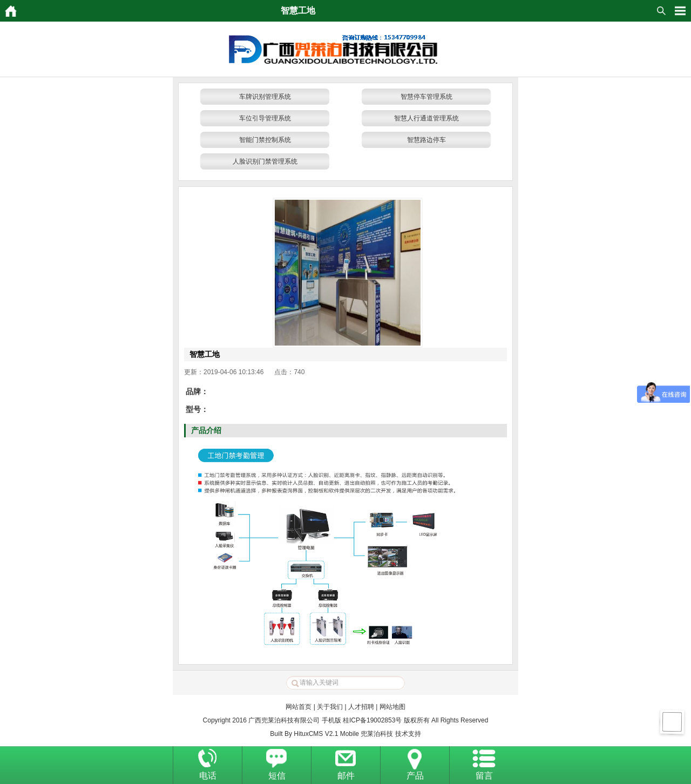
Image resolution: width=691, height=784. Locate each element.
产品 (415, 776)
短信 (277, 776)
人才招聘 (361, 707)
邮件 (346, 776)
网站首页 (299, 707)
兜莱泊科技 (377, 734)
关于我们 (330, 707)
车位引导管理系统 (265, 118)
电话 (208, 776)
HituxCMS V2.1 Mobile (326, 734)
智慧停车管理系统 (426, 97)
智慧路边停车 (426, 140)
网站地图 (392, 707)
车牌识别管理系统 (265, 97)
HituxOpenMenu (680, 11)
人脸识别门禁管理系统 (265, 161)
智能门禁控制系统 (265, 140)
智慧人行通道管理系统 (426, 118)
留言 (484, 776)
